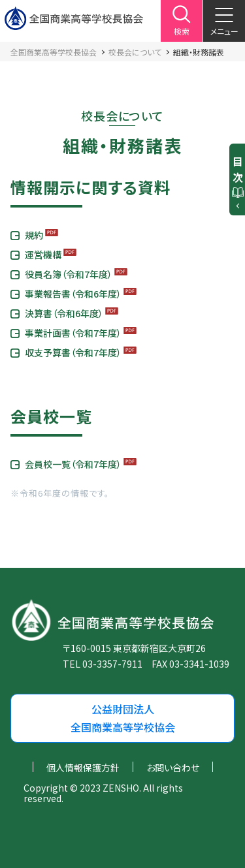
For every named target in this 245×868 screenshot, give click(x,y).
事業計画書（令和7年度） (73, 333)
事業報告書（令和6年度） (73, 294)
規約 (34, 235)
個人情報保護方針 (83, 767)
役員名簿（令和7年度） (69, 274)
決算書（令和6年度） (64, 313)
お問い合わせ (173, 767)
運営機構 (43, 255)
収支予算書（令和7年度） (73, 352)
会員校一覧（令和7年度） (73, 464)
